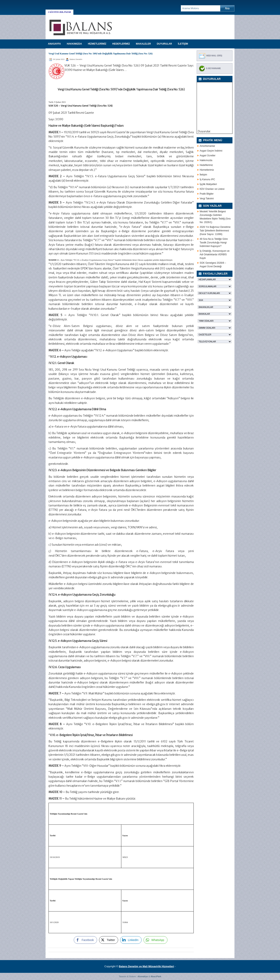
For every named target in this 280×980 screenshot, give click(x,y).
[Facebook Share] (85, 940)
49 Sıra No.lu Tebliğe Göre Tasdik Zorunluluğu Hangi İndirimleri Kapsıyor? (214, 243)
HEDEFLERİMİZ (121, 44)
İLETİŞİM (183, 44)
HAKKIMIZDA (74, 44)
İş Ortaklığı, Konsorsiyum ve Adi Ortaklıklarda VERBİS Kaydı (215, 255)
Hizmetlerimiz (207, 170)
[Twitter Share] (109, 940)
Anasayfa (54, 44)
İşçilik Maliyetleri (208, 184)
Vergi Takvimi (207, 199)
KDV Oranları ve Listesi (212, 189)
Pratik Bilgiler (207, 194)
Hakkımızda (206, 160)
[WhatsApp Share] (156, 940)
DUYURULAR (164, 44)
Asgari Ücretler (208, 156)
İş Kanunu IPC (207, 179)
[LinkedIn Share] (131, 940)
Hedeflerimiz (206, 165)
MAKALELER (143, 44)
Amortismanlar (207, 146)
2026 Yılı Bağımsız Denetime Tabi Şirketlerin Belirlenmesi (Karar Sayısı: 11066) (215, 231)
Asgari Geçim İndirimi (211, 151)
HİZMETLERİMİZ (97, 44)
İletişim (203, 175)
